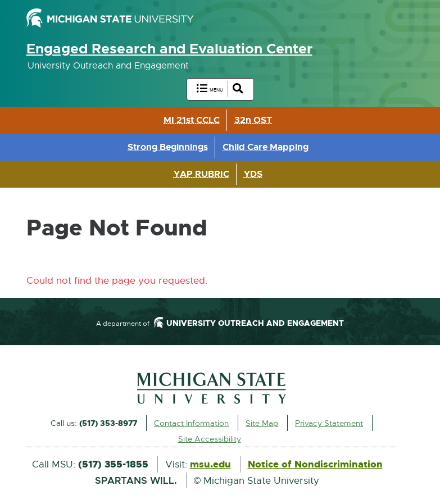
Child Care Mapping (266, 147)
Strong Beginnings (168, 147)
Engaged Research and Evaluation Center (169, 49)
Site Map (262, 423)
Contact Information (191, 423)
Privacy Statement (329, 423)
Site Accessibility (210, 439)
